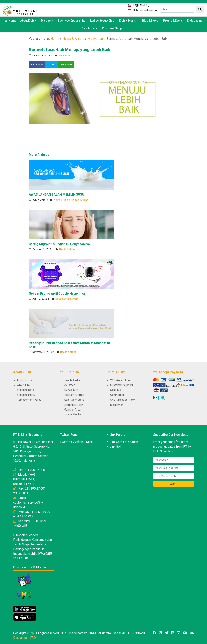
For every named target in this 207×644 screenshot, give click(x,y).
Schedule (116, 390)
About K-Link (25, 380)
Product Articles (80, 200)
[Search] (177, 9)
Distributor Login (74, 405)
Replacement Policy (29, 400)
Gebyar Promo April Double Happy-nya (57, 293)
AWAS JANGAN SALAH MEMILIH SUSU (56, 195)
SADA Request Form (123, 400)
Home (12, 21)
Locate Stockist (73, 414)
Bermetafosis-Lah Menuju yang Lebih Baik (70, 50)
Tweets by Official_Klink (76, 442)
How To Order (72, 380)
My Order (69, 385)
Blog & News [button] (151, 21)
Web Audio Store (74, 400)
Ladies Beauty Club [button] (103, 21)
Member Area (72, 410)
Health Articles (67, 249)
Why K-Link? (24, 385)
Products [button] (48, 21)
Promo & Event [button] (173, 21)
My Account (71, 390)
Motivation (95, 39)
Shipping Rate (25, 390)
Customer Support (114, 28)
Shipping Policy (26, 395)
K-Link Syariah (129, 21)
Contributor (117, 395)
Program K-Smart (74, 395)
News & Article (73, 39)
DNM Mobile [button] (90, 28)
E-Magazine (195, 21)
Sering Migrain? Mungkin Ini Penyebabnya (59, 244)
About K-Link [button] (29, 21)
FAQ (33, 638)
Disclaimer (117, 405)
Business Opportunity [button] (72, 21)
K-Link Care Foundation (122, 442)
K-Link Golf (114, 447)
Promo (76, 299)
